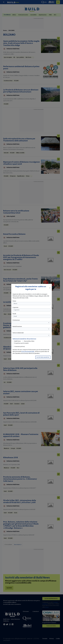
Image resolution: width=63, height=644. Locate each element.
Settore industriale (18, 333)
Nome (14, 301)
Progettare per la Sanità (21, 343)
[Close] (50, 288)
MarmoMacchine (29, 341)
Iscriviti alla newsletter (43, 357)
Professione (16, 320)
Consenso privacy (20, 346)
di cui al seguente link (28, 352)
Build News (17, 341)
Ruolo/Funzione (17, 326)
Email (14, 314)
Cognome (15, 307)
